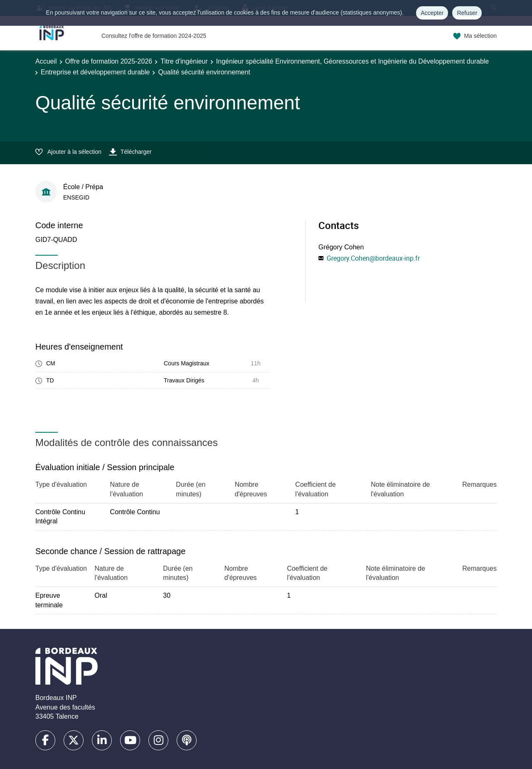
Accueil (46, 61)
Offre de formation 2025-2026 (109, 61)
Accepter (432, 13)
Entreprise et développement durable (95, 72)
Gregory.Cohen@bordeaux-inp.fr (373, 258)
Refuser (467, 13)
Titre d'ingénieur (184, 61)
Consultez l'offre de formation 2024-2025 (154, 36)
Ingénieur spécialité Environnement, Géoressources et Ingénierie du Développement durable (352, 61)
